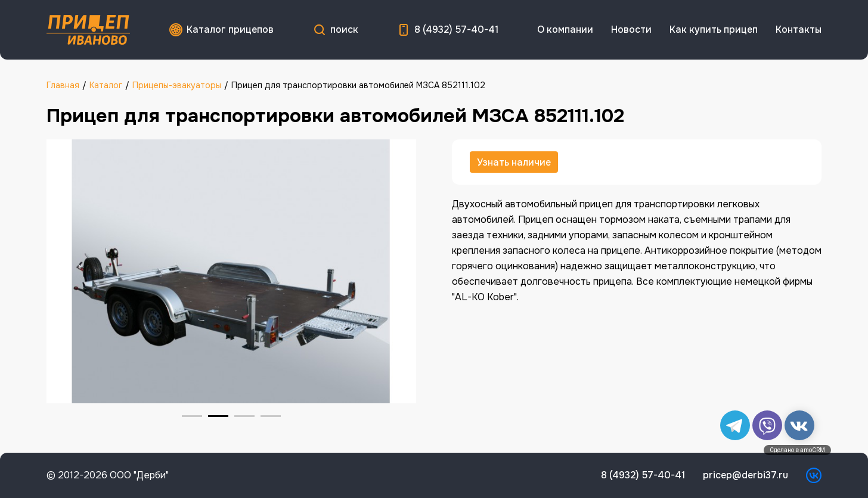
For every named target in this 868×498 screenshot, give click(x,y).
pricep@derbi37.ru (745, 475)
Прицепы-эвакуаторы (177, 85)
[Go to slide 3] (244, 416)
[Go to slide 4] (271, 416)
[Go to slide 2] (218, 416)
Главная (63, 85)
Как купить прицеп (714, 29)
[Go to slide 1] (192, 416)
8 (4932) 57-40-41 (456, 29)
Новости (631, 29)
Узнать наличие (514, 162)
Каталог (106, 85)
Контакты (799, 29)
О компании (565, 29)
